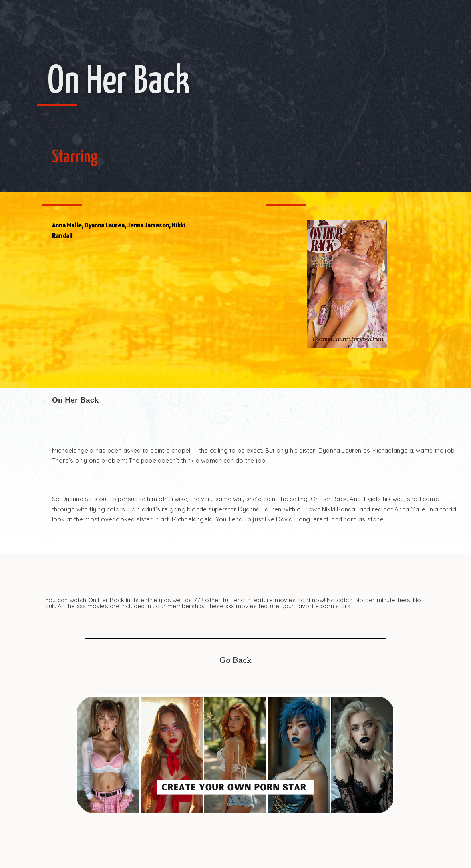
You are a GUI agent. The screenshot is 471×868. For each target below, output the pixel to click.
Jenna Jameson (148, 225)
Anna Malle (67, 225)
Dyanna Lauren (105, 225)
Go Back (235, 660)
